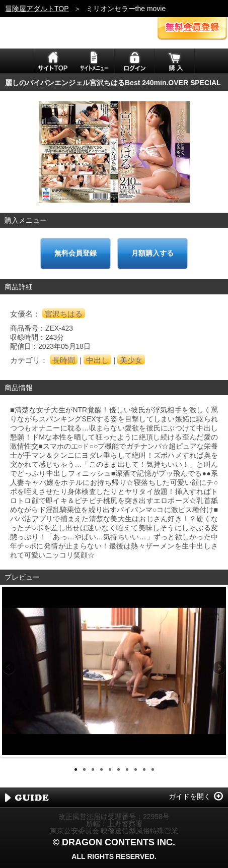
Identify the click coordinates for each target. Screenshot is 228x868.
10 (153, 769)
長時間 (64, 360)
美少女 (131, 360)
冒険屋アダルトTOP (37, 9)
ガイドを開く (190, 796)
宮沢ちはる (64, 314)
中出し (97, 360)
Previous (10, 668)
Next (218, 668)
